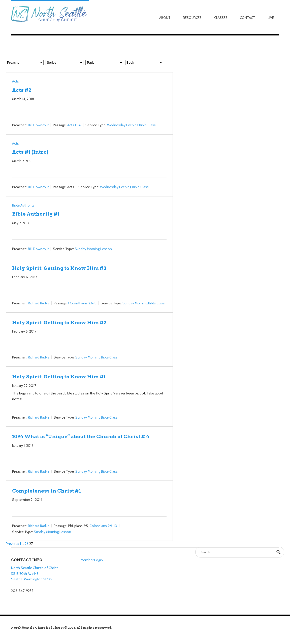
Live (271, 18)
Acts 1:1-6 (74, 125)
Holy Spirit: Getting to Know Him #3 (59, 268)
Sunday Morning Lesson (93, 249)
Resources (192, 18)
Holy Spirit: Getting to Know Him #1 (59, 377)
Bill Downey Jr (38, 125)
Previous (12, 544)
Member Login (92, 560)
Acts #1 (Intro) (30, 152)
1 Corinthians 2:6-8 (82, 303)
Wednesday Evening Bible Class (131, 125)
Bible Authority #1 (36, 214)
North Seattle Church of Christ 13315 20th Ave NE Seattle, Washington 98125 (34, 573)
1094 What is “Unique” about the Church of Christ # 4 (81, 436)
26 (27, 544)
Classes (221, 18)
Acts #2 (22, 90)
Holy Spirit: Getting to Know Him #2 (59, 323)
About (165, 18)
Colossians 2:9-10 (103, 526)
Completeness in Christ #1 (46, 491)
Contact (248, 18)
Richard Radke (39, 303)
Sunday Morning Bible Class (144, 303)
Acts (15, 81)
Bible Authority (23, 205)
